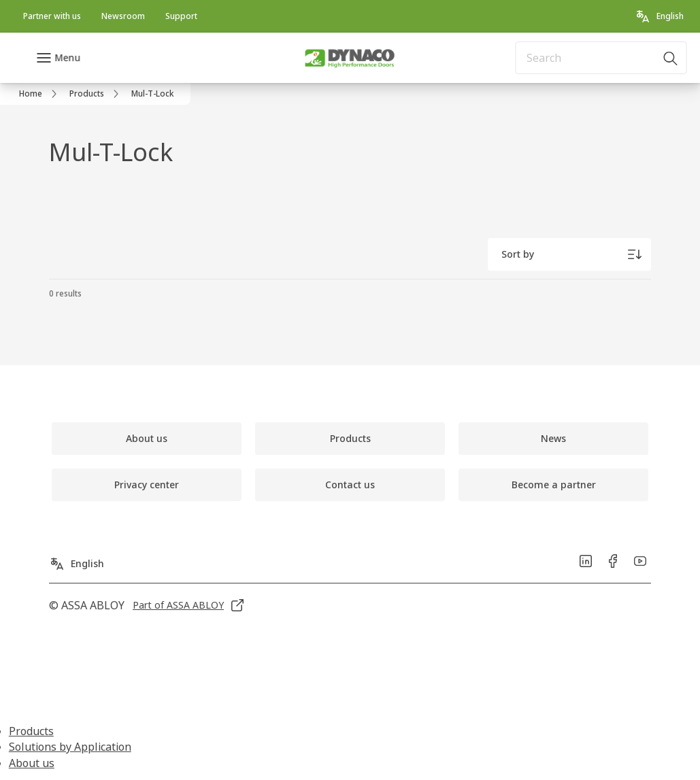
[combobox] (601, 58)
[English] (659, 16)
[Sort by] (569, 254)
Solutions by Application (70, 747)
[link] (52, 16)
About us (32, 763)
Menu (67, 57)
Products (31, 731)
